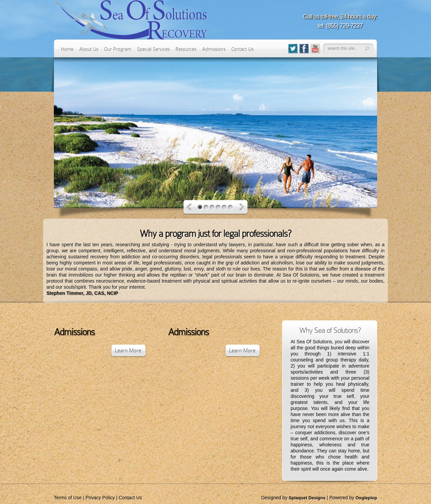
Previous (189, 207)
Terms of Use (68, 498)
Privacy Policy (100, 498)
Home (67, 49)
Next (242, 207)
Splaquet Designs (307, 498)
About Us (89, 49)
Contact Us (242, 49)
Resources (186, 49)
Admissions (214, 49)
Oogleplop (366, 498)
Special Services (153, 49)
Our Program (118, 49)
